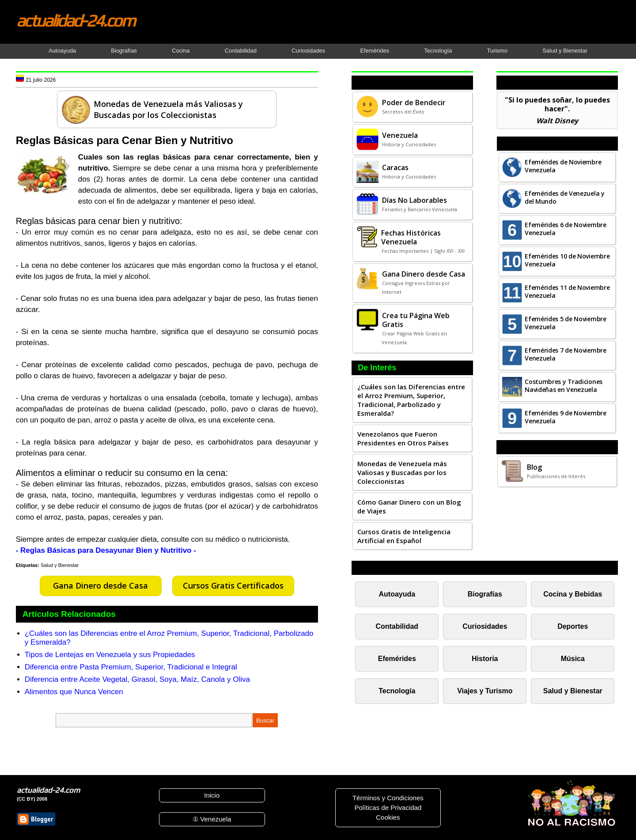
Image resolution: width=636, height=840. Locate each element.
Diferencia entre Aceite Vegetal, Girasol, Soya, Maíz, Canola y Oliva (137, 679)
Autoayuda (62, 51)
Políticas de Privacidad (388, 808)
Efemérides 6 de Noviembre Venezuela (566, 229)
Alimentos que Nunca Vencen (74, 692)
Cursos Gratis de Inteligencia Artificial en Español (404, 536)
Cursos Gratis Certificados (233, 585)
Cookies (388, 817)
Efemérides (375, 51)
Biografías (124, 51)
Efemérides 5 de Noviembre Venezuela (566, 323)
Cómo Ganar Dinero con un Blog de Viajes (409, 506)
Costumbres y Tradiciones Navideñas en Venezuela (564, 386)
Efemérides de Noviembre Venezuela (563, 166)
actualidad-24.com (76, 20)
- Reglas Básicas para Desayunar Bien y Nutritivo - (106, 550)
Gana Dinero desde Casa (100, 585)
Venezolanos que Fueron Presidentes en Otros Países (403, 438)
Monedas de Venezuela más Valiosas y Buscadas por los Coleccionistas (402, 472)
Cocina (181, 51)
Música (573, 659)
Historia (485, 659)
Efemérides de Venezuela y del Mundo (565, 197)
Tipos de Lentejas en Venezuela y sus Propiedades (110, 655)
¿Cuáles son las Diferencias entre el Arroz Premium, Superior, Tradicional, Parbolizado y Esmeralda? (411, 400)
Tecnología (438, 51)
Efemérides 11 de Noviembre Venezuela (567, 291)
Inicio (212, 795)
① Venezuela (212, 819)
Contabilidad (241, 51)
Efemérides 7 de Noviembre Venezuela (566, 354)
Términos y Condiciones (388, 798)
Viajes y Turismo (485, 691)
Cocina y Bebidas (573, 594)
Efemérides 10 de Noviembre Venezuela (567, 260)
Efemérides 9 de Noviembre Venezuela (566, 417)
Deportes (573, 626)
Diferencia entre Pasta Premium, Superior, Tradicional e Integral (131, 667)
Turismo (497, 51)
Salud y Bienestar (565, 51)
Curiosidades (308, 51)
